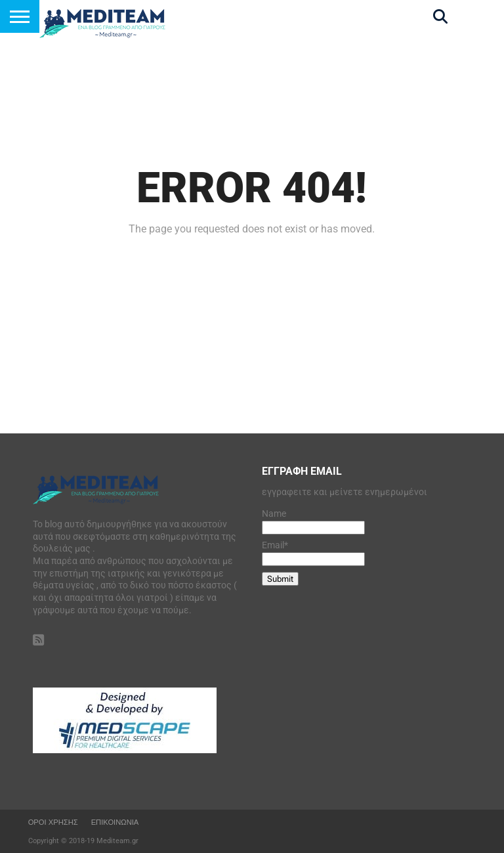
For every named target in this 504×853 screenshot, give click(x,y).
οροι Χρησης (53, 822)
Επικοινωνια (115, 822)
